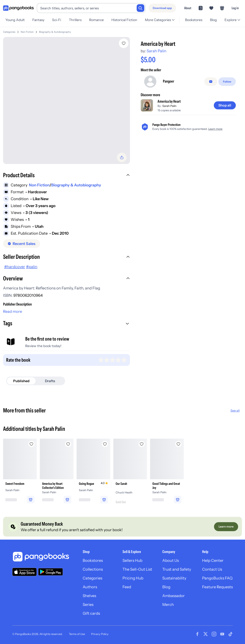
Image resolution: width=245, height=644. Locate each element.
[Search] (140, 8)
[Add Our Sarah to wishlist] (142, 444)
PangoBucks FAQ (217, 578)
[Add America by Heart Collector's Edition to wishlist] (68, 444)
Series (88, 605)
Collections (93, 569)
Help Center (213, 560)
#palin (32, 267)
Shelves (89, 596)
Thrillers (75, 20)
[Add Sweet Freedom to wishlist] (31, 444)
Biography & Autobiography (55, 32)
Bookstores (194, 20)
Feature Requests (217, 587)
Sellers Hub (132, 560)
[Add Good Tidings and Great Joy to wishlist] (178, 444)
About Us (171, 560)
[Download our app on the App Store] (24, 572)
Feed (127, 587)
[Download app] (162, 8)
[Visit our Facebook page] (197, 634)
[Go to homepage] (18, 8)
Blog (213, 20)
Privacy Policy (100, 634)
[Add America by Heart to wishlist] (124, 43)
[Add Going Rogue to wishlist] (105, 444)
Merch (168, 605)
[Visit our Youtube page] (222, 634)
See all (235, 410)
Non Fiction (27, 32)
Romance (96, 20)
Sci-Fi (57, 20)
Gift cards (91, 613)
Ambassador (174, 596)
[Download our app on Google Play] (51, 572)
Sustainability (174, 578)
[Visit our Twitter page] (206, 634)
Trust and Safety (177, 569)
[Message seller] (211, 82)
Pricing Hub (133, 578)
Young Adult (15, 20)
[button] (67, 176)
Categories (9, 32)
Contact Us (212, 569)
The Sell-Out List (137, 569)
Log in (235, 8)
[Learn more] (226, 527)
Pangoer (169, 81)
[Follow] (227, 82)
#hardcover (15, 267)
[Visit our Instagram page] (214, 634)
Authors (90, 587)
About (188, 8)
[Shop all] (225, 105)
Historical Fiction (124, 20)
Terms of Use (77, 634)
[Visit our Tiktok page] (230, 634)
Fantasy (38, 20)
